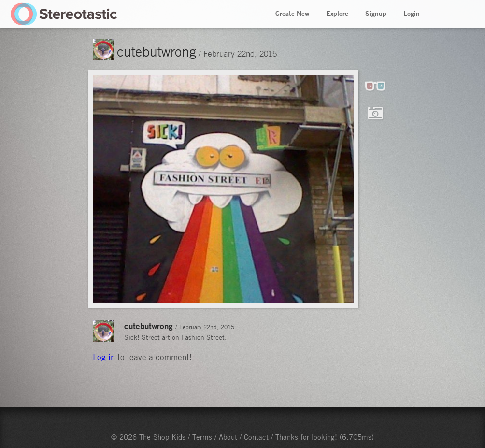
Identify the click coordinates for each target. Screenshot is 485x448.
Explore (337, 14)
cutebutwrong (157, 51)
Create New (292, 14)
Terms (202, 437)
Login (412, 14)
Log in (104, 357)
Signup (376, 14)
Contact (256, 437)
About (228, 437)
